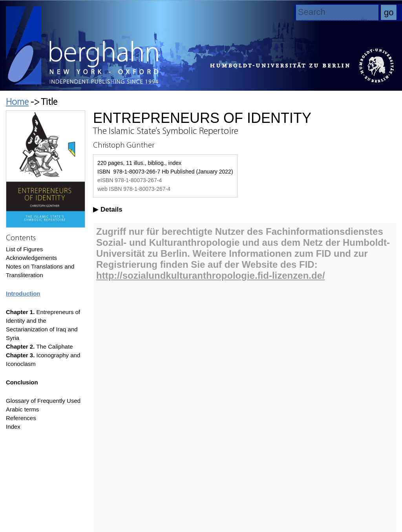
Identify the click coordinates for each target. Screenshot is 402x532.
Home (17, 102)
